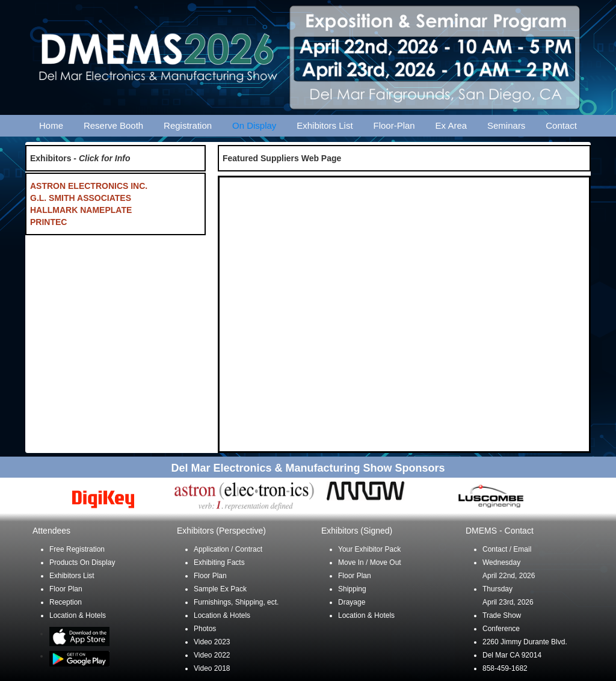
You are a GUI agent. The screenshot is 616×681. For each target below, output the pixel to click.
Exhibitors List (325, 125)
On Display (254, 125)
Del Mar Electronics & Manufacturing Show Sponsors (308, 468)
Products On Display (82, 562)
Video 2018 (212, 668)
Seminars (506, 125)
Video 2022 (212, 655)
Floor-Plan (394, 125)
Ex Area (451, 125)
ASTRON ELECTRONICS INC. (89, 186)
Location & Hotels (78, 615)
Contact (561, 125)
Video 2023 (212, 642)
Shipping (352, 589)
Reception (66, 602)
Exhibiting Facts (219, 562)
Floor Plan (66, 589)
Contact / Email (507, 549)
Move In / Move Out (370, 562)
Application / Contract (228, 549)
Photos (205, 629)
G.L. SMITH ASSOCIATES (81, 198)
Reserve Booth (113, 125)
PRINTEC (48, 222)
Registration (188, 125)
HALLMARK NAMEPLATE (81, 210)
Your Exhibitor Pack (369, 549)
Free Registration (77, 549)
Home (51, 125)
